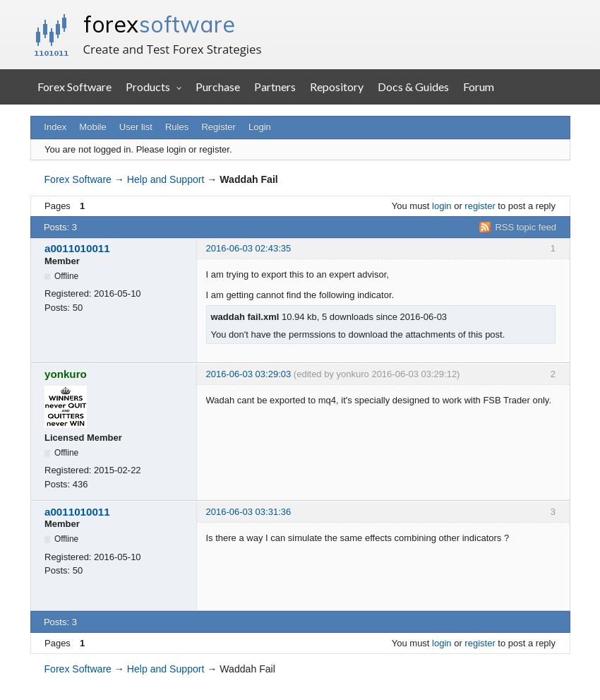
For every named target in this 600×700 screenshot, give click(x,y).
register (480, 206)
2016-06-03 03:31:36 (249, 512)
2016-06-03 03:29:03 (249, 374)
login (442, 206)
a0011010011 (77, 248)
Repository (337, 87)
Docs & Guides (413, 87)
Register (218, 127)
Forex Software (74, 87)
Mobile (92, 127)
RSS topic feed (526, 227)
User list (136, 127)
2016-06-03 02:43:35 (249, 248)
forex (159, 24)
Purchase (218, 87)
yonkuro (66, 374)
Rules (177, 127)
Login (260, 127)
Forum (479, 87)
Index (55, 127)
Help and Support (166, 179)
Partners (275, 87)
